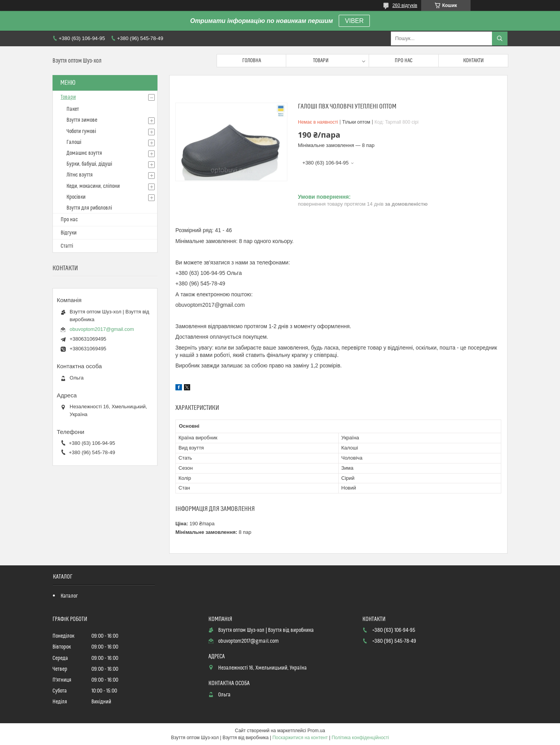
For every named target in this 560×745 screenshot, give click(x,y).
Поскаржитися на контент (300, 738)
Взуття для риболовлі (89, 208)
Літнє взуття (80, 175)
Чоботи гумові (81, 131)
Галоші (74, 142)
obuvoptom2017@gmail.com (102, 329)
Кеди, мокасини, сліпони (93, 186)
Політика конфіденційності (360, 738)
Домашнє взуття (84, 153)
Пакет (73, 109)
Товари (321, 61)
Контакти (473, 61)
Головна (252, 61)
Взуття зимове (82, 120)
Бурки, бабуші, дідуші (89, 164)
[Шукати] (500, 38)
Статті (67, 246)
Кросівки (76, 197)
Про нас (404, 61)
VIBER (354, 21)
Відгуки (69, 233)
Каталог (69, 596)
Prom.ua (316, 731)
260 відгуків (405, 5)
